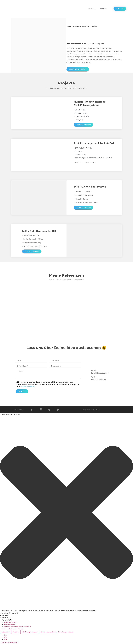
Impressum (85, 409)
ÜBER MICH (92, 9)
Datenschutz (96, 409)
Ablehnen (16, 631)
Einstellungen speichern (49, 631)
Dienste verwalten (10, 624)
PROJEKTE (103, 9)
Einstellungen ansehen (30, 631)
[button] (66, 512)
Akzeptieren (5, 631)
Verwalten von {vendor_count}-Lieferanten (17, 626)
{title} (5, 635)
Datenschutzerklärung (28, 386)
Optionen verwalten (10, 622)
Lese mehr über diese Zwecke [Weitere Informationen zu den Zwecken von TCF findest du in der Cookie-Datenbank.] (13, 628)
